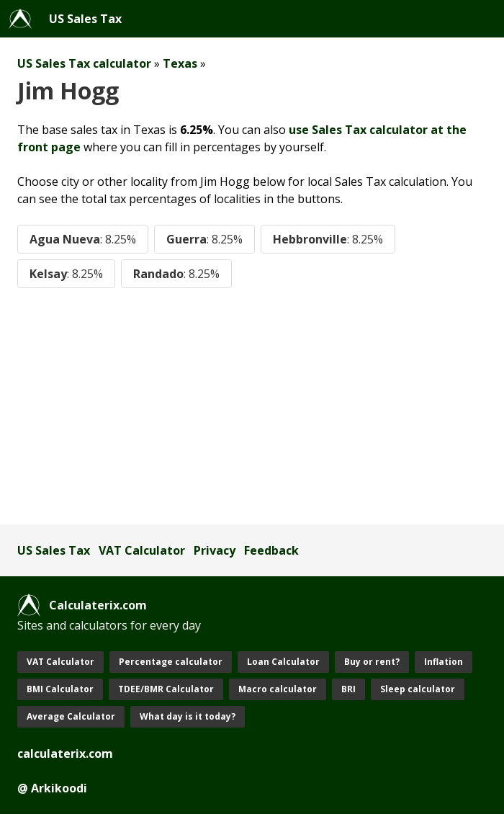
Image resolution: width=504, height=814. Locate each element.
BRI (348, 689)
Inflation (444, 662)
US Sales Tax (85, 19)
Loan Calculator (283, 662)
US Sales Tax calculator (84, 63)
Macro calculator (278, 689)
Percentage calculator (171, 662)
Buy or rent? (372, 662)
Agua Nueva (83, 239)
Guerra (204, 239)
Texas (180, 63)
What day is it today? (188, 716)
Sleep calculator (418, 689)
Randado (176, 274)
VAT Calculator (142, 550)
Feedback (271, 550)
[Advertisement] (252, 406)
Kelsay (66, 274)
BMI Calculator (60, 689)
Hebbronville (328, 239)
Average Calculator (71, 716)
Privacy (215, 550)
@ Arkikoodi (52, 788)
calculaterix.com (65, 753)
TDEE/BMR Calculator (166, 689)
